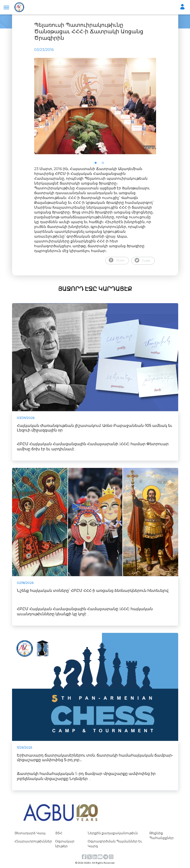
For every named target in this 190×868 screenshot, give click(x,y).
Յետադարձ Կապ (30, 833)
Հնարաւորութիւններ (33, 841)
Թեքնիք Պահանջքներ (161, 835)
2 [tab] (104, 164)
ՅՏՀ (59, 833)
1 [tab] (97, 164)
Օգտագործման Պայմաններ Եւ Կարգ (115, 844)
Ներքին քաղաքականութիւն (113, 833)
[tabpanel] (95, 106)
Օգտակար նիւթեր (65, 844)
